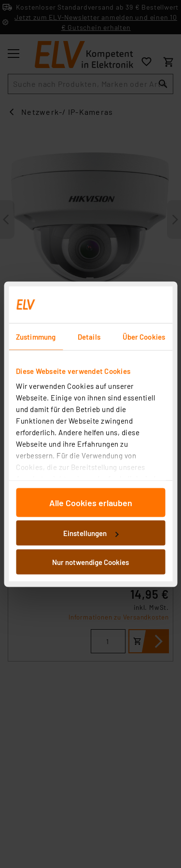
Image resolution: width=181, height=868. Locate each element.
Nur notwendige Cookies (90, 562)
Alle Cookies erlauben (91, 502)
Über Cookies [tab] (144, 336)
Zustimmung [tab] (36, 336)
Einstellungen (91, 533)
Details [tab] (89, 336)
